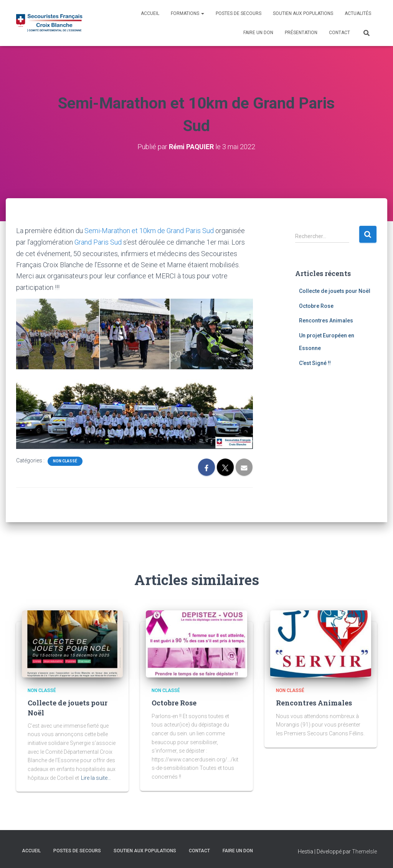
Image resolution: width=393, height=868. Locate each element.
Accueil (150, 13)
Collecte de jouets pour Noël (335, 291)
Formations (187, 13)
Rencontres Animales (326, 320)
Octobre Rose (316, 306)
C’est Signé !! (315, 363)
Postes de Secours (239, 13)
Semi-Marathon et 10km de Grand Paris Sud (149, 231)
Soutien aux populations (303, 13)
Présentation (301, 33)
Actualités (358, 13)
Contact (339, 33)
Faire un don (258, 33)
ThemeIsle (364, 851)
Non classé (65, 460)
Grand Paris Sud (98, 242)
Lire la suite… (96, 777)
